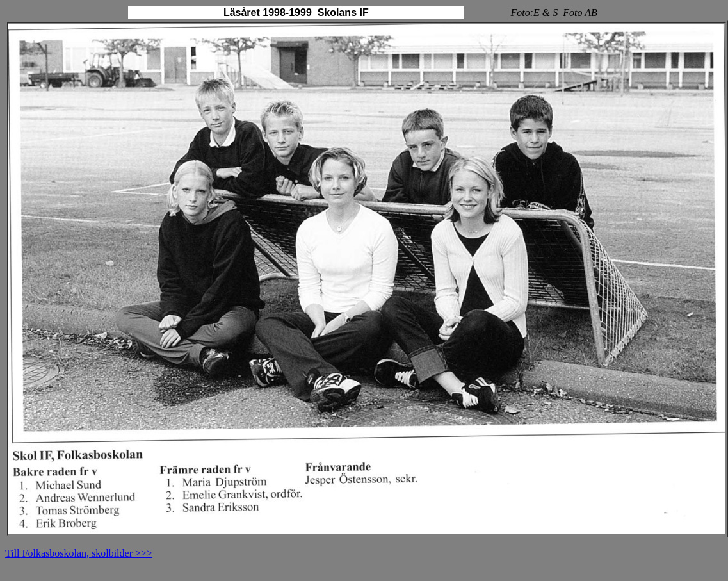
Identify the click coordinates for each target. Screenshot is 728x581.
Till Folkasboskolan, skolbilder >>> (79, 553)
